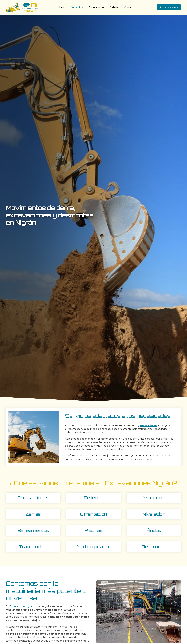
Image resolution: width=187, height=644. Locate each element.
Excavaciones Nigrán (22, 606)
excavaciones (149, 425)
